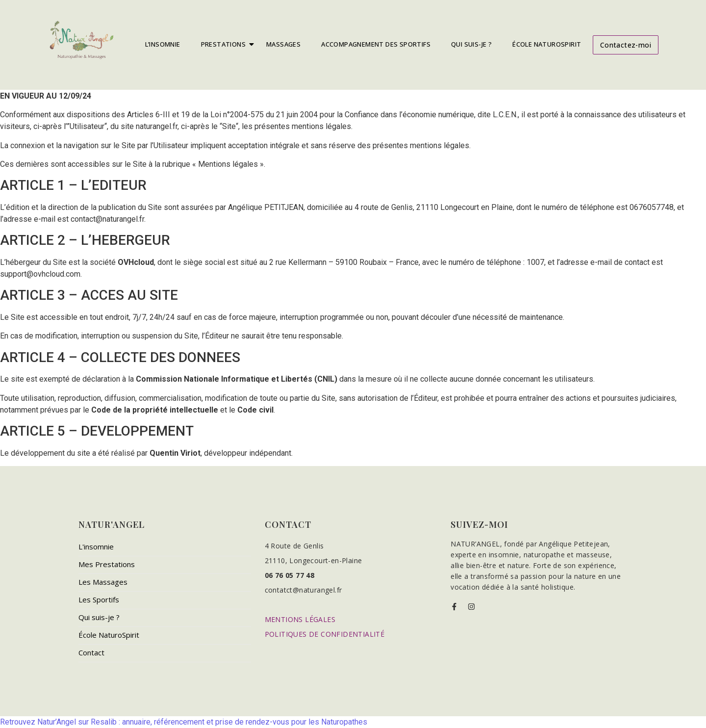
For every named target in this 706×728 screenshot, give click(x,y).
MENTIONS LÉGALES (300, 619)
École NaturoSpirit (547, 44)
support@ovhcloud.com (40, 274)
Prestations (226, 44)
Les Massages (103, 582)
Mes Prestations (107, 564)
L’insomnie (163, 44)
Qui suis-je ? (99, 617)
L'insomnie (96, 546)
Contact (91, 652)
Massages (283, 44)
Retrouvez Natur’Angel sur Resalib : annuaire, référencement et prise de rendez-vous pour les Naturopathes (184, 722)
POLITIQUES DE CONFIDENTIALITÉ (325, 634)
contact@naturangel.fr (107, 219)
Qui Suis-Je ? (471, 44)
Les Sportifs (99, 599)
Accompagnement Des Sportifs (376, 44)
